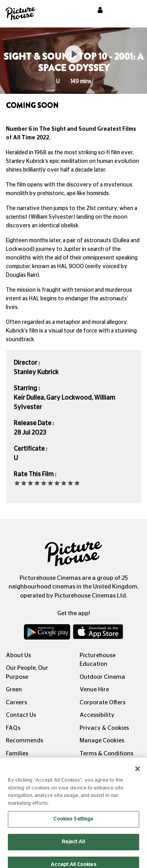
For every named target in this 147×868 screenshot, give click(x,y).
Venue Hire (94, 690)
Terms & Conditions (106, 754)
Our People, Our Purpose (27, 672)
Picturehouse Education (98, 660)
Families (17, 754)
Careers (16, 703)
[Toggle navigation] (131, 11)
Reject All (73, 847)
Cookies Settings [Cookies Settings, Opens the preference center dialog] (73, 824)
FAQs (13, 728)
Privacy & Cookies (104, 728)
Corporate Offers (103, 703)
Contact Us (21, 715)
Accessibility (97, 715)
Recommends (24, 741)
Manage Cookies (102, 741)
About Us (18, 655)
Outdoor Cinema (102, 677)
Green (14, 690)
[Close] (138, 774)
